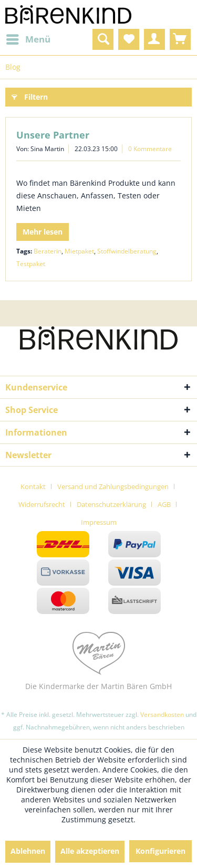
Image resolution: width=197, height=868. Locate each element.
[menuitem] (28, 39)
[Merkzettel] (129, 39)
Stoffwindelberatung (127, 251)
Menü (28, 38)
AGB (164, 504)
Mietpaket (79, 251)
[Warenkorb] (180, 39)
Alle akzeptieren (90, 851)
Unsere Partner (53, 135)
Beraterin (48, 251)
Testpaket (31, 264)
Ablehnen (28, 851)
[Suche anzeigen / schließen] (103, 39)
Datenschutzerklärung (111, 504)
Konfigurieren (160, 851)
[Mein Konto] (154, 39)
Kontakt (33, 486)
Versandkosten (162, 714)
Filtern (30, 95)
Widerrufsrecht (42, 504)
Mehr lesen (43, 232)
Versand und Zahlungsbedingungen (113, 486)
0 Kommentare (150, 149)
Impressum (99, 522)
